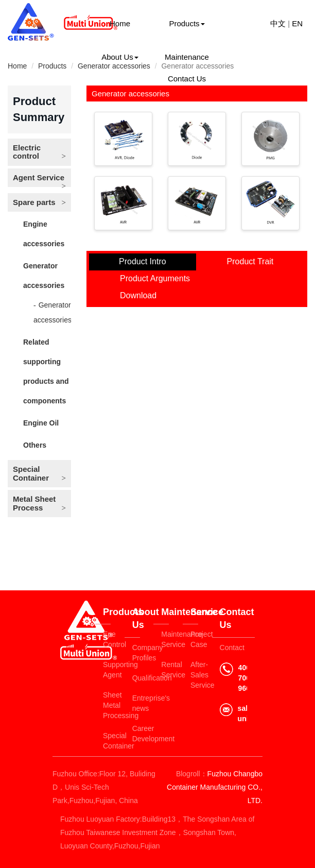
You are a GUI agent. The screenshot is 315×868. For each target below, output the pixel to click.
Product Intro (143, 261)
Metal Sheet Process (34, 503)
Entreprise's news (136, 703)
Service (194, 612)
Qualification (136, 678)
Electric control (27, 152)
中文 (278, 23)
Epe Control (107, 639)
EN (297, 23)
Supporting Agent (107, 670)
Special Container (31, 473)
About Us (120, 57)
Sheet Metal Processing (107, 705)
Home (120, 23)
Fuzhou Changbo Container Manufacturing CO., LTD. (215, 787)
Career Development (136, 734)
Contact (232, 648)
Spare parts (34, 202)
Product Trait (250, 261)
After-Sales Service (194, 675)
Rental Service (165, 670)
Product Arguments (155, 278)
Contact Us (187, 79)
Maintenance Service (165, 639)
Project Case (194, 639)
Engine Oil (41, 423)
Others (35, 445)
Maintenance (187, 57)
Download (138, 295)
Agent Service (39, 177)
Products (187, 23)
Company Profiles (136, 653)
